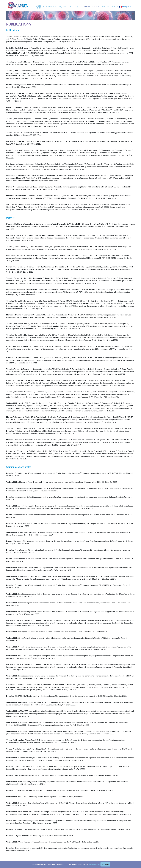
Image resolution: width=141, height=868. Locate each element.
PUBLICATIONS (92, 7)
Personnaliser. (95, 864)
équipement (66, 7)
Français (124, 7)
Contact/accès (109, 7)
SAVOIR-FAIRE (50, 7)
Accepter (105, 864)
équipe (78, 7)
